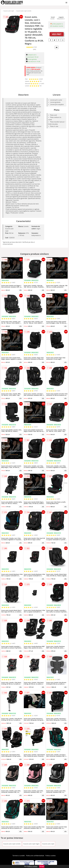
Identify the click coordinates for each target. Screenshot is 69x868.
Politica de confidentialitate (35, 856)
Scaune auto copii (9, 11)
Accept (42, 866)
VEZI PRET (57, 34)
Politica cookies (51, 856)
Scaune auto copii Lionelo (24, 11)
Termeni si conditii (19, 856)
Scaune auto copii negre (31, 844)
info (20, 290)
